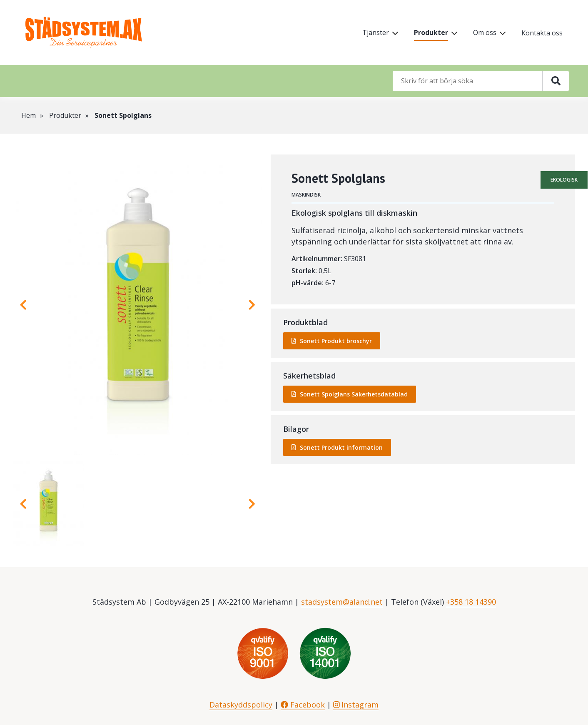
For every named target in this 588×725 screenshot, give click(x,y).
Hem (29, 115)
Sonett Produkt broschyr (336, 341)
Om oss (485, 32)
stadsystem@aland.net (342, 602)
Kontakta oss (542, 33)
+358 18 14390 (471, 602)
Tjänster (376, 32)
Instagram (356, 705)
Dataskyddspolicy (241, 705)
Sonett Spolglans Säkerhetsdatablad (354, 394)
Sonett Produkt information (341, 447)
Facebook (303, 705)
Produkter (431, 32)
